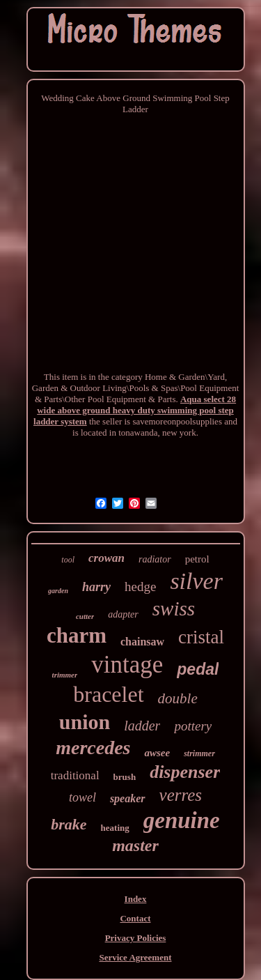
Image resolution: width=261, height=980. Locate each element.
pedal (198, 669)
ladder (142, 726)
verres (181, 795)
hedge (140, 587)
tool (68, 560)
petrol (197, 559)
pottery (193, 726)
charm (77, 635)
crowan (106, 558)
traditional (75, 775)
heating (115, 828)
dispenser (185, 772)
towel (82, 797)
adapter (123, 614)
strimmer (199, 753)
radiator (155, 559)
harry (96, 587)
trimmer (65, 675)
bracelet (108, 694)
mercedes (93, 748)
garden (58, 591)
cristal (201, 637)
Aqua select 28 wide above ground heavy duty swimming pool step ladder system (135, 410)
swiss (174, 608)
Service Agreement (135, 957)
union (85, 722)
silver (196, 581)
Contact (135, 918)
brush (125, 777)
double (178, 698)
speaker (128, 798)
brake (69, 824)
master (135, 845)
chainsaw (142, 642)
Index (136, 899)
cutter (85, 616)
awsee (157, 753)
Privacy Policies (136, 938)
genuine (182, 820)
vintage (127, 665)
